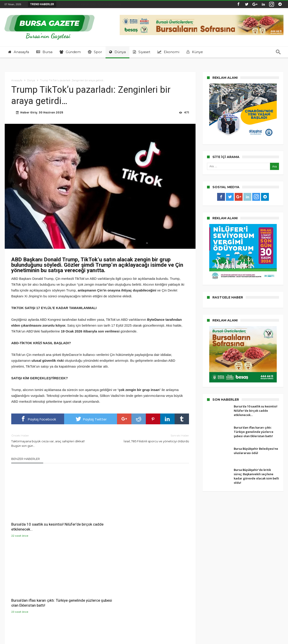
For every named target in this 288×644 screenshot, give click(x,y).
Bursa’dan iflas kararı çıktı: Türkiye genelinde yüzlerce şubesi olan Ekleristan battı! (100, 519)
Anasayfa (17, 80)
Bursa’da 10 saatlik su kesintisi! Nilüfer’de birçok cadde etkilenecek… (37, 519)
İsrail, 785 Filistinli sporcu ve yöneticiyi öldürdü (148, 438)
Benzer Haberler (26, 459)
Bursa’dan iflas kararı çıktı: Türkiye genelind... (90, 4)
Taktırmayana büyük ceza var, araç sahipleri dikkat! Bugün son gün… (52, 441)
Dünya (31, 80)
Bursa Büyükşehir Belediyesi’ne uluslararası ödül (159, 516)
